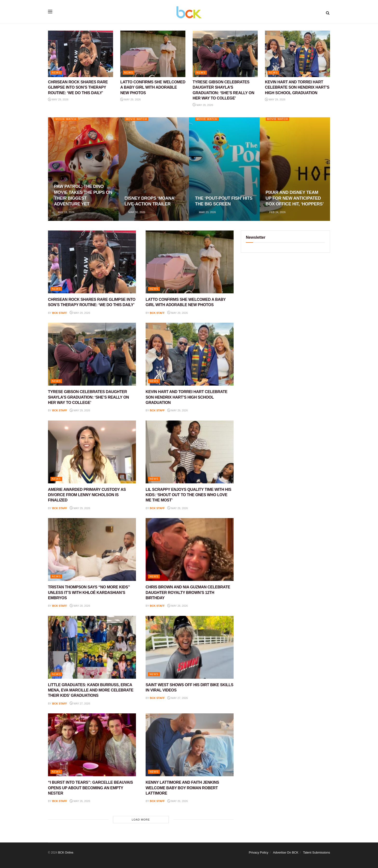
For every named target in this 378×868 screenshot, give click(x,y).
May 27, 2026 (80, 704)
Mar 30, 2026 (135, 212)
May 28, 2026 (178, 508)
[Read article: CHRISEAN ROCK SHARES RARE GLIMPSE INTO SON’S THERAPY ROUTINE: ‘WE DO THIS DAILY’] (81, 54)
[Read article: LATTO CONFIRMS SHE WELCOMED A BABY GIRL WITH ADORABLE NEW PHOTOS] (153, 54)
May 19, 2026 (64, 212)
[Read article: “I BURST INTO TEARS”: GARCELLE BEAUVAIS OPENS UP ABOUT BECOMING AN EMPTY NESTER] (92, 745)
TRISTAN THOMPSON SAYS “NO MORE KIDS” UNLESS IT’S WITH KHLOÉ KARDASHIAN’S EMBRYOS (89, 592)
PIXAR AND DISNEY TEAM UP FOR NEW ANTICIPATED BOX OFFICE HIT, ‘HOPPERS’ (295, 198)
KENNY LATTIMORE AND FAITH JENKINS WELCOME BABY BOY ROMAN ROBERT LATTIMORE (182, 788)
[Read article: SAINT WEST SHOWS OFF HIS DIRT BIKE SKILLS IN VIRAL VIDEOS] (190, 647)
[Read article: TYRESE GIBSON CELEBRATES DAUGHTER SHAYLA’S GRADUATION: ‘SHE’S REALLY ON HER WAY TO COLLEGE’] (225, 54)
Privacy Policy (259, 852)
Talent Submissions (317, 852)
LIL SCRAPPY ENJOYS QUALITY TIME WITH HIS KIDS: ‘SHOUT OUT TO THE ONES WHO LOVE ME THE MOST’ (188, 495)
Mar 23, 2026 (205, 212)
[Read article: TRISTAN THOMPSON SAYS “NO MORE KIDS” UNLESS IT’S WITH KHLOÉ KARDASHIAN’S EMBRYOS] (92, 549)
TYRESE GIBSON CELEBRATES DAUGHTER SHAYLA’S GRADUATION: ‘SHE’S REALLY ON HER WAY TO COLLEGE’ (88, 397)
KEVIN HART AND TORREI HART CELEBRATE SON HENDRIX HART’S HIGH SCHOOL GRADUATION (297, 87)
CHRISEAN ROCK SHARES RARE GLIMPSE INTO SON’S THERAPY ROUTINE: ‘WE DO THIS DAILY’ (78, 87)
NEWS (56, 72)
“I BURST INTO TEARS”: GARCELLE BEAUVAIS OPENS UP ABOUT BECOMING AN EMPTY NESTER (90, 788)
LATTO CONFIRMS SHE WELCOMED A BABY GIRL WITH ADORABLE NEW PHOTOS (153, 87)
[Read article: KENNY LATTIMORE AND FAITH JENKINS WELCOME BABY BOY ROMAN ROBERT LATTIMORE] (190, 745)
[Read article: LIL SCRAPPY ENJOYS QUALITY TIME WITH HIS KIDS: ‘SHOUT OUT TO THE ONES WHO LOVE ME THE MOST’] (190, 452)
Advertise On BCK (286, 852)
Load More (141, 820)
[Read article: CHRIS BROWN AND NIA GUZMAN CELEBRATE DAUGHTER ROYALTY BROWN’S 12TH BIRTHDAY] (190, 549)
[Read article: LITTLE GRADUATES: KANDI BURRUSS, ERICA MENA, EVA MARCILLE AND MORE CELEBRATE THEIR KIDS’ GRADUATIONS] (92, 647)
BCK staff (60, 313)
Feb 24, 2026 (276, 212)
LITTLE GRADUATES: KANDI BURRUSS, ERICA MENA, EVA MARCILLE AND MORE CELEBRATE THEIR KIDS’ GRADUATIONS (91, 690)
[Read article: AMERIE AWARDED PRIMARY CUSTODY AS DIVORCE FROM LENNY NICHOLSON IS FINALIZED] (92, 452)
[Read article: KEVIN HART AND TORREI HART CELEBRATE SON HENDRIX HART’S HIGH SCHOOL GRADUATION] (297, 54)
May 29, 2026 (58, 99)
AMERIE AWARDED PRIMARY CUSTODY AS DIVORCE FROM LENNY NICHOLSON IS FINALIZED (87, 495)
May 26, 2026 (80, 801)
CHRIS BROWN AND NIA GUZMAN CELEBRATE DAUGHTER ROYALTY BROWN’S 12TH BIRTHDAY (188, 592)
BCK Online (66, 853)
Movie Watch (66, 119)
